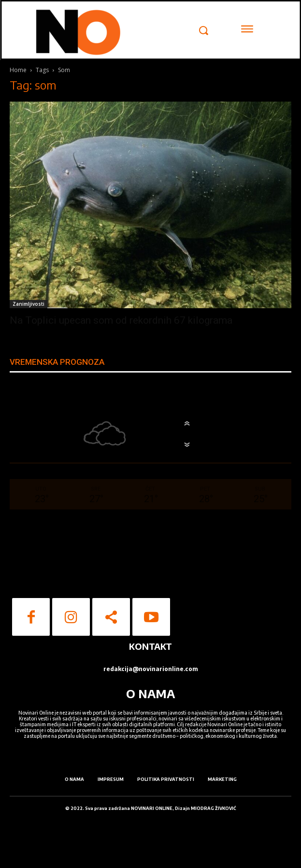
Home (18, 70)
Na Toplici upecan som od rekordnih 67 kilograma (121, 320)
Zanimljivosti (29, 304)
